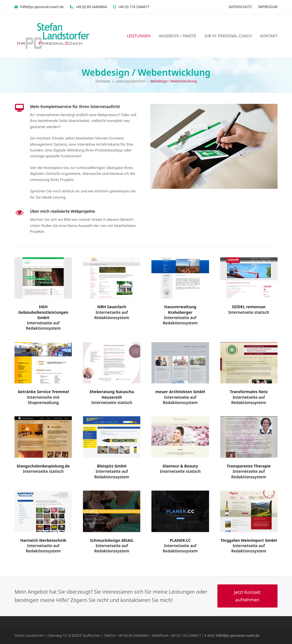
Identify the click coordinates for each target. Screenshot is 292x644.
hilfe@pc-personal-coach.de (42, 7)
